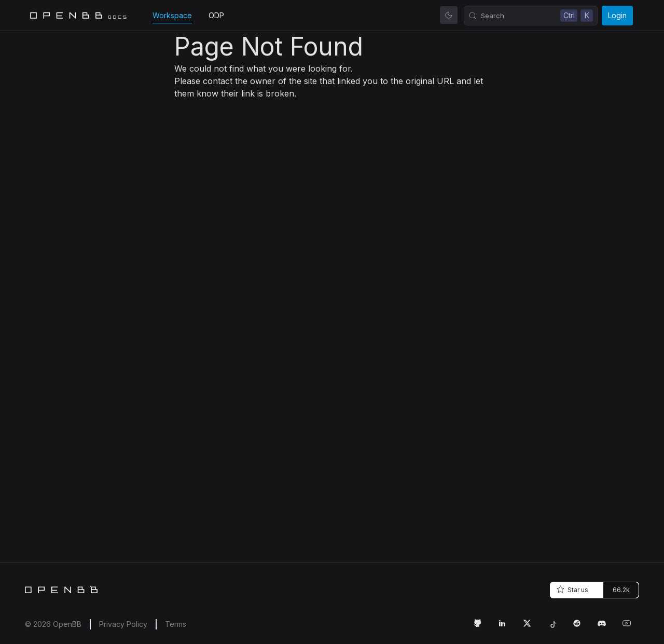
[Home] (61, 590)
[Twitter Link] (531, 627)
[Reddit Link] (581, 627)
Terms (176, 624)
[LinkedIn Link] (506, 627)
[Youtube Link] (631, 627)
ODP (216, 15)
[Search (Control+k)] (531, 16)
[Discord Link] (606, 627)
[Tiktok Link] (556, 627)
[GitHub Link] (481, 627)
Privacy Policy (123, 624)
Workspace (172, 15)
